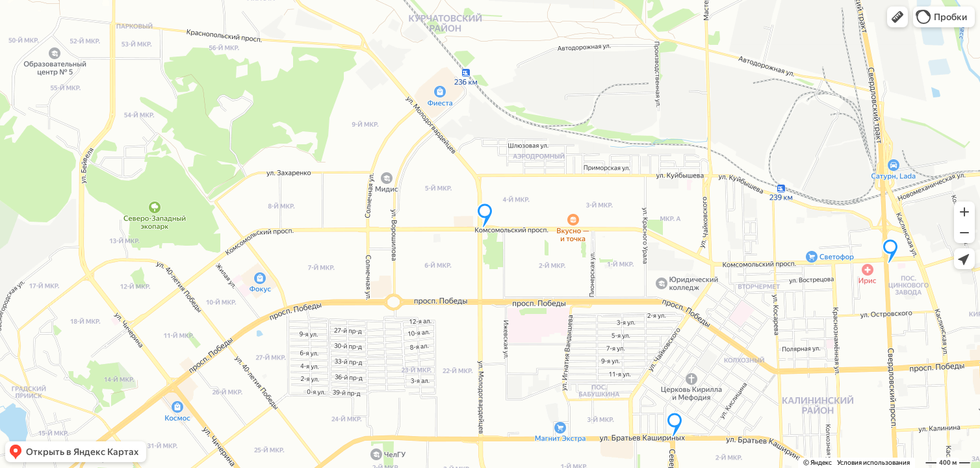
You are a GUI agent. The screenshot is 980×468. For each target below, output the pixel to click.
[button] (897, 17)
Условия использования (873, 462)
